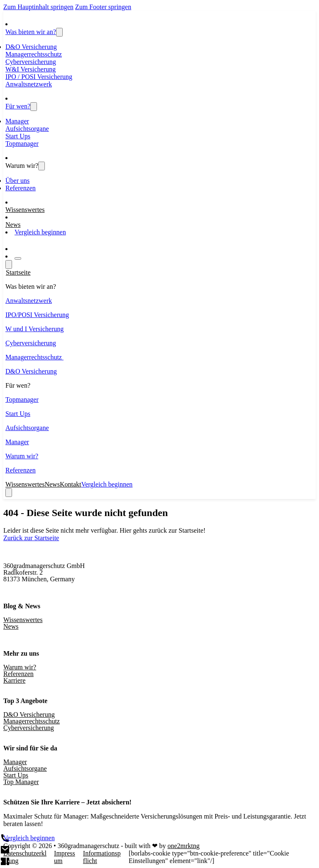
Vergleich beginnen (40, 232)
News (11, 626)
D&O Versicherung (31, 47)
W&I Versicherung (31, 69)
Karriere (14, 680)
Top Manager (21, 782)
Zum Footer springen (103, 7)
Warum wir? (22, 166)
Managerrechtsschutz (34, 54)
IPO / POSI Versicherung (39, 77)
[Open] (18, 258)
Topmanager (22, 144)
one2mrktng (183, 846)
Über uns (17, 181)
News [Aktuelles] (13, 225)
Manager (17, 121)
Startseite (18, 272)
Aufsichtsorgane (27, 129)
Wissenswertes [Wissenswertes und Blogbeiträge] (25, 210)
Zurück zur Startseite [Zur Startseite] (31, 538)
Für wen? (18, 106)
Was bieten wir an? (31, 32)
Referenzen (21, 188)
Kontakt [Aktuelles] (71, 484)
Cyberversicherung (31, 62)
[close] (9, 493)
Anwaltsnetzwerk (29, 84)
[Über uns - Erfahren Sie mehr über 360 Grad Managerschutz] (42, 166)
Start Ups (18, 136)
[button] (159, 287)
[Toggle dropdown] (59, 32)
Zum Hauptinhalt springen (38, 7)
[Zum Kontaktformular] (21, 249)
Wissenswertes (23, 620)
